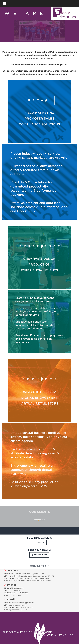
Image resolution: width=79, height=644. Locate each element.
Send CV (39, 542)
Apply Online (39, 555)
